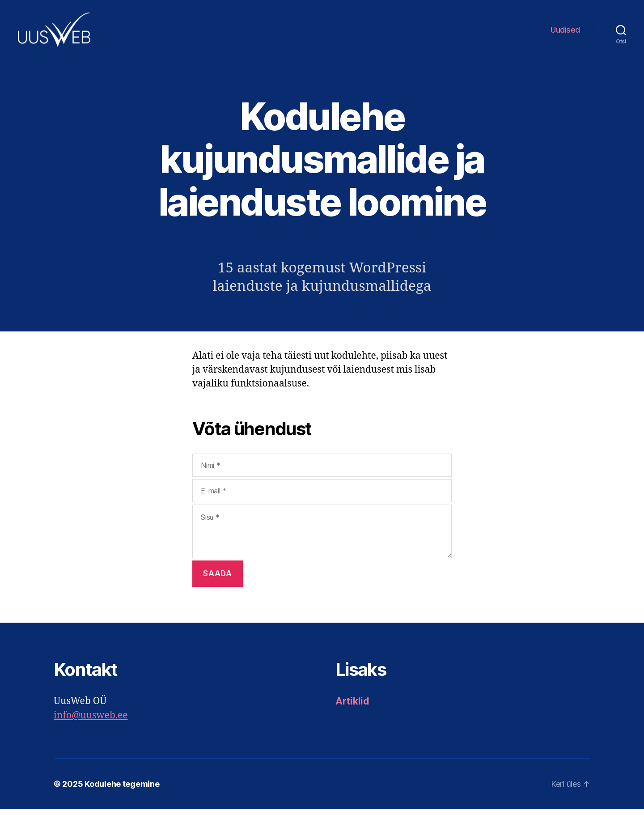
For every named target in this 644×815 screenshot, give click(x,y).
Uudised (565, 32)
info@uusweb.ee (91, 721)
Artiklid (352, 707)
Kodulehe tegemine (122, 790)
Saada (217, 579)
